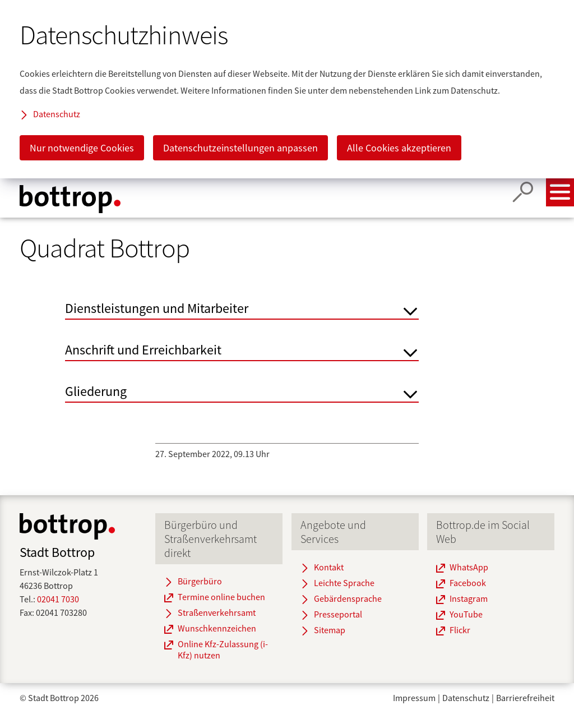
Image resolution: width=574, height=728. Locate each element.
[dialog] (287, 89)
